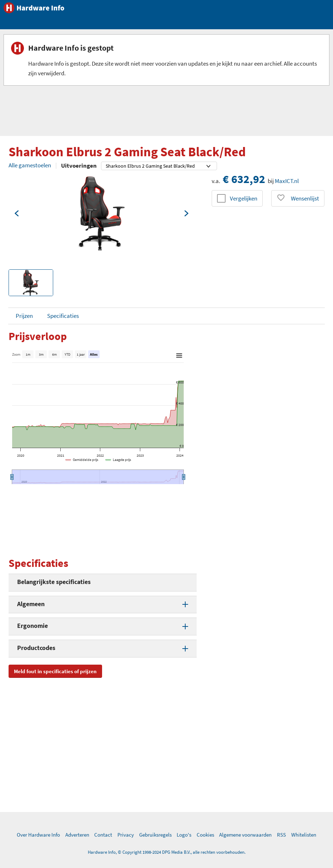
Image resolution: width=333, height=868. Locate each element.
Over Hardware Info (38, 835)
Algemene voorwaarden (245, 835)
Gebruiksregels (155, 835)
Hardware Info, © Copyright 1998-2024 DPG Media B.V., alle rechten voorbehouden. (167, 852)
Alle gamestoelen (30, 165)
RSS (281, 835)
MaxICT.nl (287, 181)
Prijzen (24, 316)
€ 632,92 (244, 179)
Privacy (126, 835)
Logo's (184, 835)
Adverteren (77, 835)
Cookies (205, 835)
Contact (103, 835)
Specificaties (63, 316)
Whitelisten (304, 835)
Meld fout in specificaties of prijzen (55, 671)
